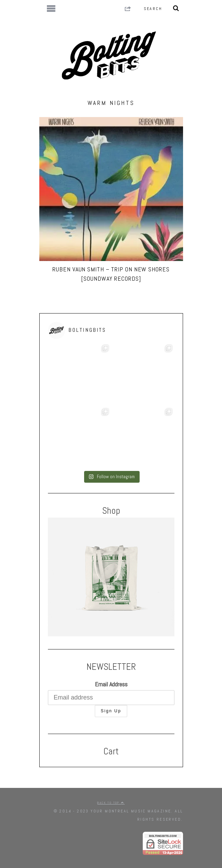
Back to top (111, 803)
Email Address (111, 684)
